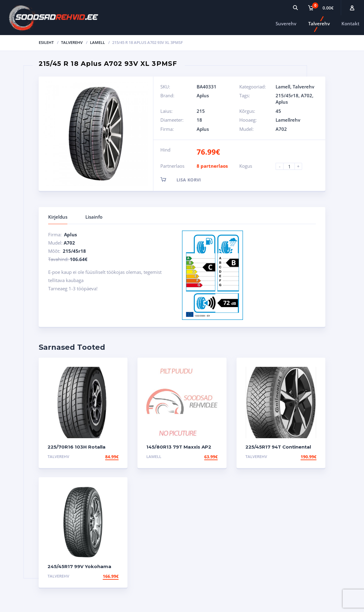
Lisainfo (94, 217)
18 (199, 120)
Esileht (46, 42)
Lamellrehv (288, 120)
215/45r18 (287, 95)
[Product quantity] (291, 166)
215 (201, 111)
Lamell (97, 42)
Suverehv (286, 23)
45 (278, 111)
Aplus (203, 95)
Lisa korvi (186, 179)
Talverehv (319, 23)
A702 (307, 95)
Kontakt (350, 23)
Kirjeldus (58, 217)
